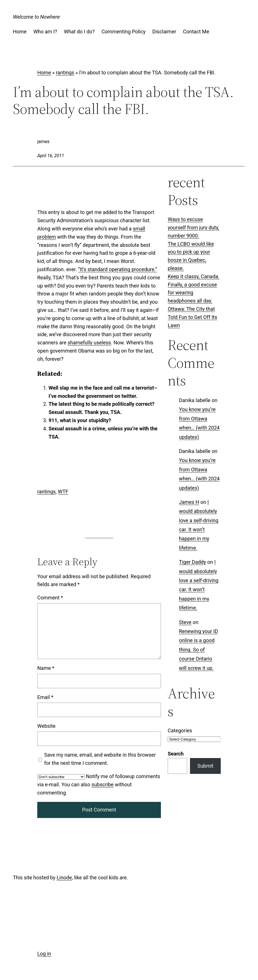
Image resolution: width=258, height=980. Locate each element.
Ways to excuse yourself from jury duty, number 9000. (193, 227)
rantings (65, 73)
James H (189, 502)
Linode (64, 878)
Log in (44, 954)
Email (45, 697)
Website (46, 726)
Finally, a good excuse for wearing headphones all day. (192, 293)
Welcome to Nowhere (36, 17)
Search (176, 754)
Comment (50, 598)
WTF (63, 492)
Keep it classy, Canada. (193, 276)
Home (44, 73)
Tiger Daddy (193, 562)
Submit (205, 766)
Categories (180, 730)
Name (46, 668)
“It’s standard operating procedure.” (117, 269)
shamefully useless (89, 343)
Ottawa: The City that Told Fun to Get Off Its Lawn (192, 317)
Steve (185, 622)
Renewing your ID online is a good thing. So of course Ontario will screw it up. (198, 650)
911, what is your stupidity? (80, 420)
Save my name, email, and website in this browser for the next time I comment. (100, 759)
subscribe (102, 784)
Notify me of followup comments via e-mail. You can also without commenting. (99, 784)
